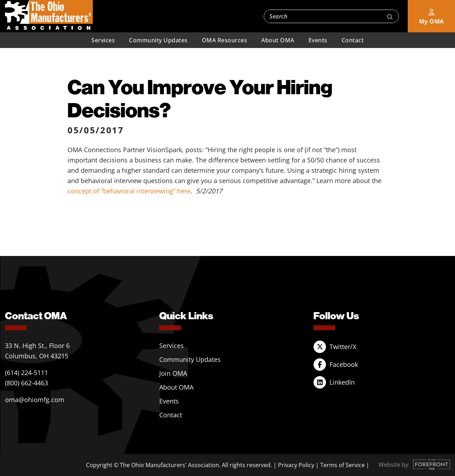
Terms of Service (342, 465)
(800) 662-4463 (26, 383)
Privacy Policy (296, 465)
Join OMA (173, 373)
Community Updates (158, 40)
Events (318, 40)
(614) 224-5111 (26, 373)
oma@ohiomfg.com (35, 400)
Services (103, 40)
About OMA (278, 40)
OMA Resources (225, 40)
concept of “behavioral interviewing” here (129, 191)
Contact (353, 40)
